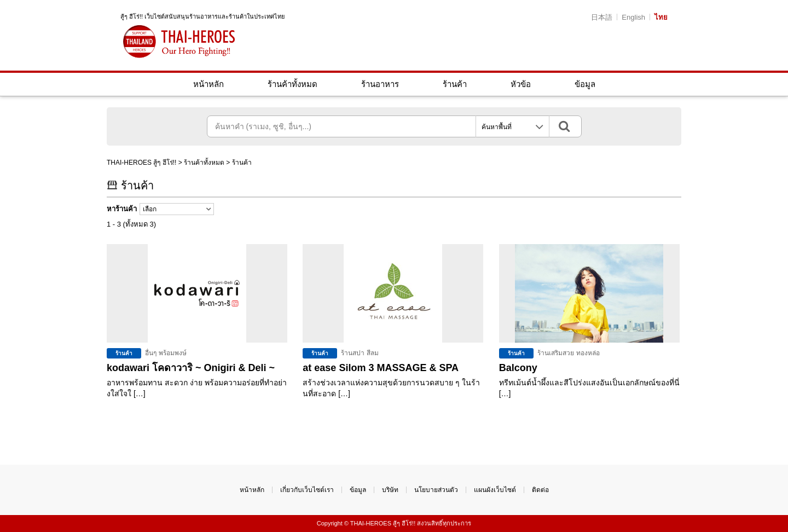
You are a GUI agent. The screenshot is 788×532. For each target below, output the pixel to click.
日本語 (602, 17)
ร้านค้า (455, 84)
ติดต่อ (540, 490)
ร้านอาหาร (380, 84)
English (633, 17)
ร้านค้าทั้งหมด (292, 84)
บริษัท (390, 490)
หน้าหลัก (208, 84)
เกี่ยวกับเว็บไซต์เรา (307, 490)
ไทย (661, 17)
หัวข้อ (521, 84)
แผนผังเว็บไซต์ (495, 490)
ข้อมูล (585, 84)
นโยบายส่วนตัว (436, 490)
